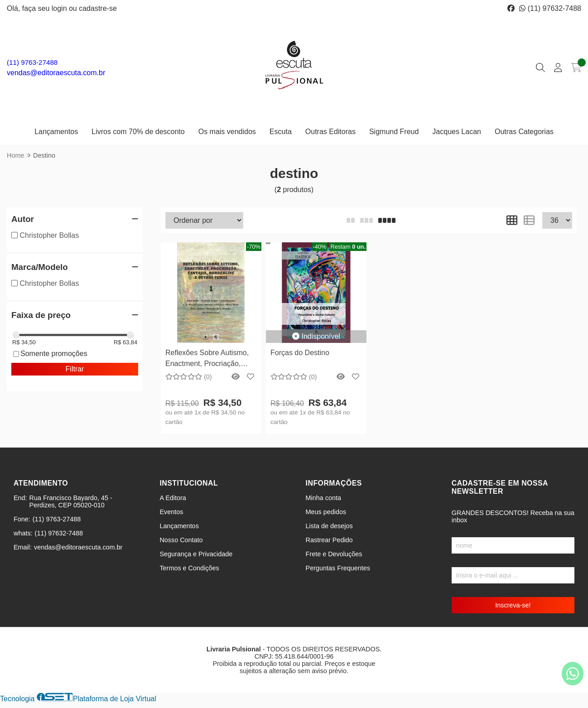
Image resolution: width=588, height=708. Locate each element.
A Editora (173, 498)
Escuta (281, 132)
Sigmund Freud (394, 132)
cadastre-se (98, 8)
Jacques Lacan (457, 132)
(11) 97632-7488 (550, 8)
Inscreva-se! (513, 605)
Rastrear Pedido (329, 540)
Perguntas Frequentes (338, 568)
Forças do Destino (300, 353)
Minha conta (323, 498)
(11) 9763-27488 (32, 62)
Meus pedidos (326, 512)
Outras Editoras (330, 132)
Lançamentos (56, 132)
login (60, 8)
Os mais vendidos (227, 132)
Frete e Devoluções (334, 554)
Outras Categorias (524, 132)
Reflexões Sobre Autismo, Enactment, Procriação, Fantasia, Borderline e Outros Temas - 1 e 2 (207, 359)
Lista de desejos (329, 526)
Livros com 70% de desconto (138, 132)
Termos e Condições (189, 568)
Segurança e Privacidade (196, 554)
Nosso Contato (181, 540)
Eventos (171, 512)
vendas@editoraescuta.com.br (56, 73)
